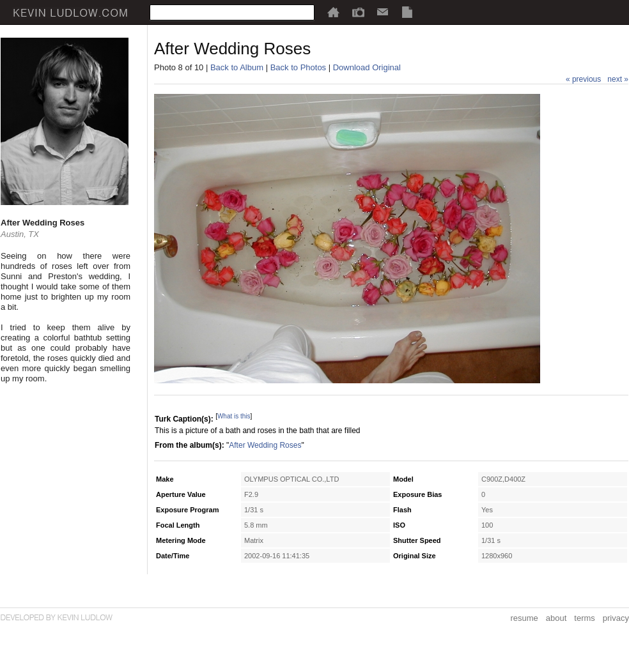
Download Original (367, 67)
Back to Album (237, 67)
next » (618, 79)
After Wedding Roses (265, 445)
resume (524, 618)
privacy (616, 618)
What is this (234, 416)
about (556, 618)
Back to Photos (298, 67)
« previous (583, 79)
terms (585, 618)
